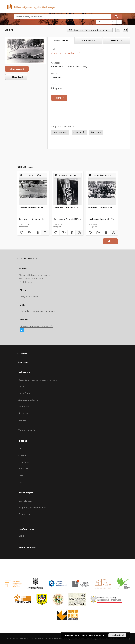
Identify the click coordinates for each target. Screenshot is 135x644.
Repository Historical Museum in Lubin (38, 380)
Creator (22, 455)
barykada (96, 132)
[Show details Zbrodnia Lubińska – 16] (45, 233)
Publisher (23, 469)
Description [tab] (61, 40)
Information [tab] (89, 40)
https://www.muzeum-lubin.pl (36, 326)
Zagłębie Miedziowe (28, 400)
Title (21, 449)
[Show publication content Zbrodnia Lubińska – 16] (37, 233)
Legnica (22, 420)
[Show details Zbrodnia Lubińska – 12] (79, 233)
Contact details (26, 514)
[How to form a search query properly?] (119, 22)
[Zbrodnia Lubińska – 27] (25, 51)
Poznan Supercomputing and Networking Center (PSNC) (100, 639)
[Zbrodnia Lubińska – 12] (67, 189)
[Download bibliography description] (29, 233)
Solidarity (23, 413)
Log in (21, 536)
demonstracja (60, 132)
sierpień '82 (79, 132)
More (110, 241)
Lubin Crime (24, 393)
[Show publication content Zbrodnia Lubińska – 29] (106, 233)
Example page (25, 501)
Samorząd (24, 406)
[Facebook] (22, 331)
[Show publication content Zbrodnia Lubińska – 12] (72, 233)
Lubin (21, 386)
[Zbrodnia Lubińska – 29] (102, 189)
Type (21, 482)
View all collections (28, 430)
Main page (23, 362)
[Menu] (131, 3)
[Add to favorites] (118, 30)
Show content (17, 69)
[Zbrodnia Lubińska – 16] (33, 189)
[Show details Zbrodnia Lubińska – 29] (113, 233)
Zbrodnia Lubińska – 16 (31, 207)
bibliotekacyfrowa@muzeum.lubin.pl (38, 311)
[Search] (117, 16)
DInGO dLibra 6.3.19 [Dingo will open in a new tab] (38, 639)
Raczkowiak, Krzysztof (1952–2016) (69, 66)
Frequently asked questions (32, 507)
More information (97, 635)
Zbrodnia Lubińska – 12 (66, 207)
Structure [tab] (116, 40)
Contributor (24, 462)
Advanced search (106, 22)
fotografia (56, 88)
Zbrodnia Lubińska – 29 (100, 207)
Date (21, 475)
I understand (117, 635)
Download (15, 77)
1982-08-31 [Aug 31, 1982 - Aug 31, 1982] (57, 77)
